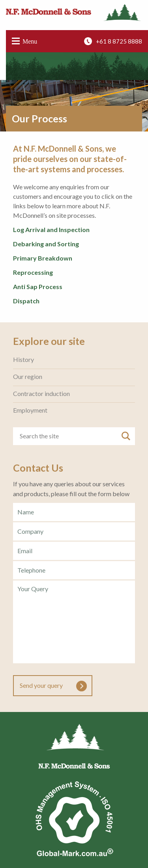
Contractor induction (41, 394)
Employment (30, 410)
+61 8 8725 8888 (119, 41)
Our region (28, 377)
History (23, 360)
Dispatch (26, 301)
